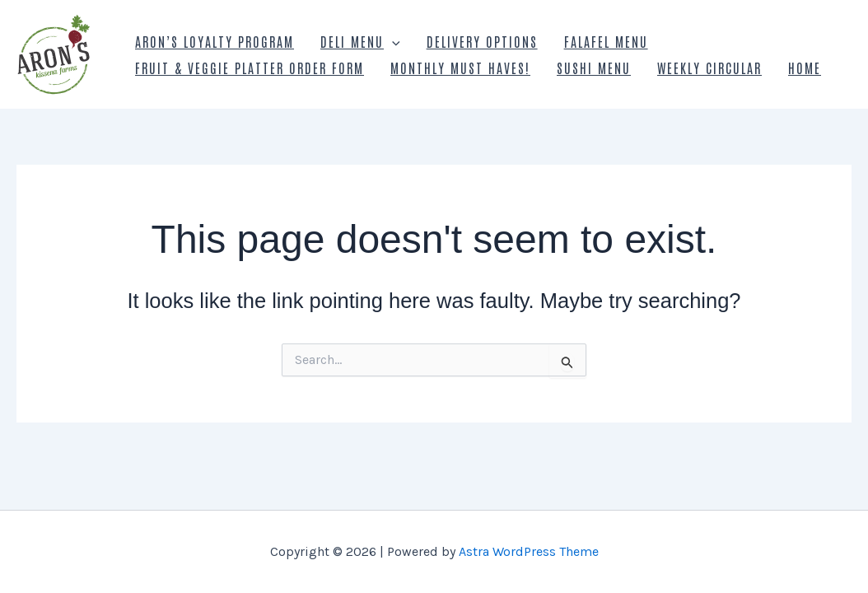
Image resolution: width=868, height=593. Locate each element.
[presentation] (392, 41)
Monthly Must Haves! (460, 68)
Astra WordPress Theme (529, 551)
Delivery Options (482, 41)
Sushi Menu (594, 68)
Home (805, 68)
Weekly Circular (709, 68)
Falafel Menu (606, 41)
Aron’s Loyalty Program (215, 41)
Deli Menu (360, 41)
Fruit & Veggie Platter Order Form (250, 68)
